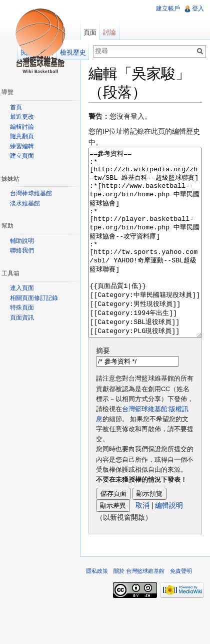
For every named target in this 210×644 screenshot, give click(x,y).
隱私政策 (97, 608)
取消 (142, 543)
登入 (198, 9)
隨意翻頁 (22, 136)
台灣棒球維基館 (31, 193)
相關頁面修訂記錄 (34, 298)
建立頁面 (22, 156)
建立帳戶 (168, 9)
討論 (109, 32)
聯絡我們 (22, 250)
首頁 (16, 107)
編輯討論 (22, 127)
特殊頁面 (22, 307)
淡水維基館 (25, 203)
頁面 (90, 32)
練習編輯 (22, 146)
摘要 (103, 388)
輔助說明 (22, 241)
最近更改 (22, 117)
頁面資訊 (22, 317)
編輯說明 (169, 543)
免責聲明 (181, 608)
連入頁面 (22, 288)
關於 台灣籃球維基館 (139, 608)
